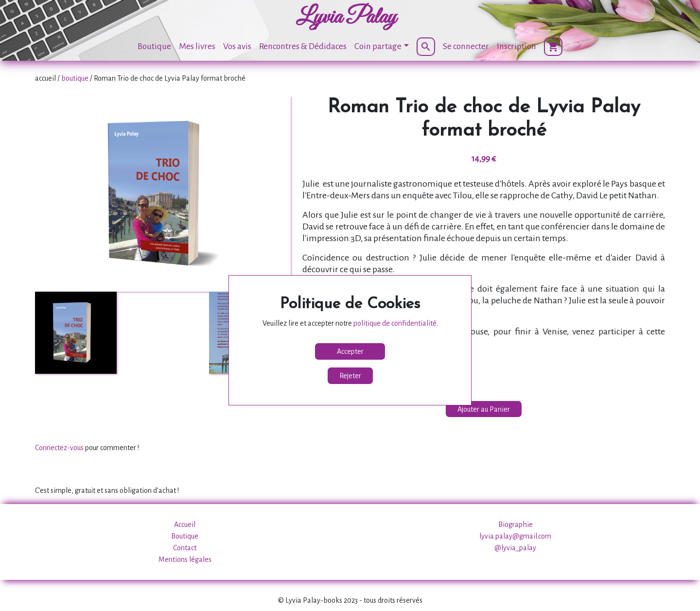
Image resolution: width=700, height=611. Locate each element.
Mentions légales (185, 559)
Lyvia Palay (346, 17)
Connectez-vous (59, 448)
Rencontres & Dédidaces (303, 46)
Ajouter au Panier (484, 409)
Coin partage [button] (378, 46)
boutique (75, 78)
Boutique (154, 46)
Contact (185, 548)
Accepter (350, 351)
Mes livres (197, 46)
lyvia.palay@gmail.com (515, 536)
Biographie (516, 524)
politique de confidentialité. (396, 323)
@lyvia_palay (515, 548)
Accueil (185, 524)
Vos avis (237, 46)
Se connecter (466, 46)
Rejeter (350, 376)
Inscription (516, 46)
